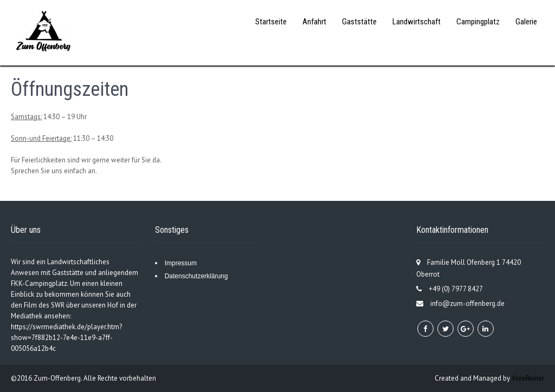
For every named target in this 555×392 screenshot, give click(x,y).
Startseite (271, 22)
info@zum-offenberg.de (467, 303)
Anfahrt (314, 22)
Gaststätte (359, 22)
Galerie (526, 22)
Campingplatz (478, 22)
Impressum (181, 263)
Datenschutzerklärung (196, 276)
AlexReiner (528, 378)
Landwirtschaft (417, 22)
